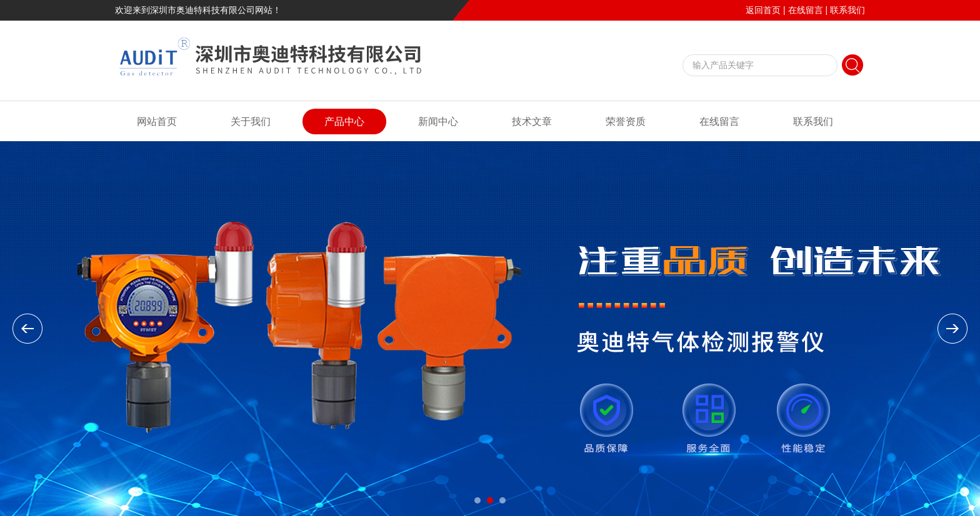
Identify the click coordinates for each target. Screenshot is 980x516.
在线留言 (806, 10)
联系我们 (847, 10)
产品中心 (344, 122)
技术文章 (532, 122)
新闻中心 (438, 122)
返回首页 (763, 10)
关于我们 (251, 122)
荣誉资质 (626, 122)
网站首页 (157, 122)
